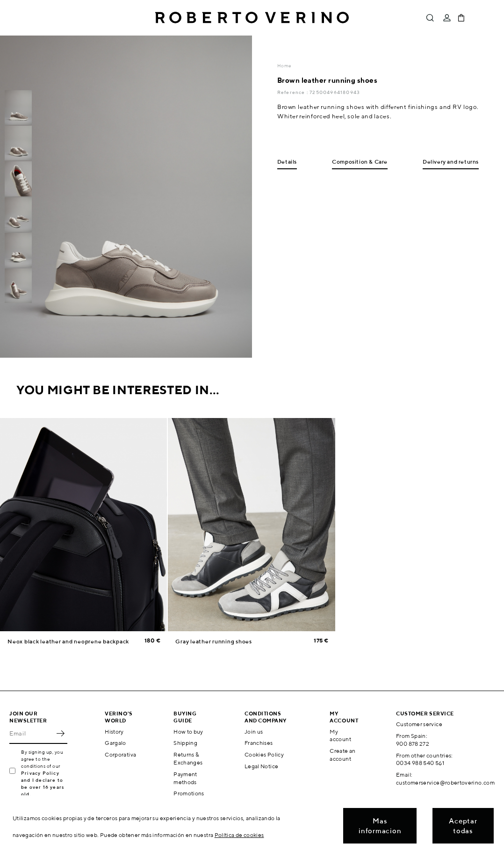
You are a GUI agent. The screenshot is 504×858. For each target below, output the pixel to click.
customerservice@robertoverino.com (445, 782)
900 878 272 (413, 744)
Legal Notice (261, 766)
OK (60, 734)
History (114, 732)
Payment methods (185, 778)
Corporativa (120, 754)
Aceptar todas (463, 826)
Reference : (293, 92)
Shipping (185, 743)
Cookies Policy (264, 754)
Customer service (419, 724)
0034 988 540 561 (420, 763)
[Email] (31, 734)
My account (340, 735)
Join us (254, 732)
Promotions (189, 793)
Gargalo (115, 743)
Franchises (259, 743)
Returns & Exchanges (188, 758)
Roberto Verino (252, 18)
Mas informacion (380, 826)
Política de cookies (239, 835)
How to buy (188, 732)
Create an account (342, 755)
